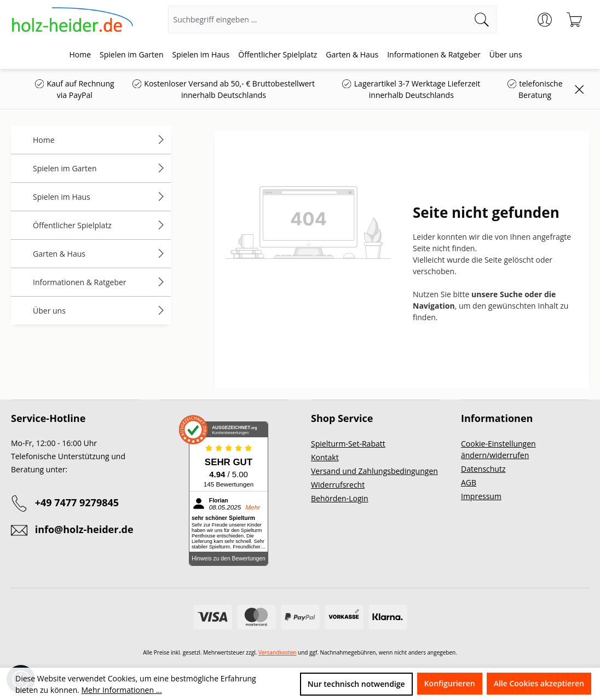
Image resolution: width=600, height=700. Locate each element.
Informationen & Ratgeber (99, 282)
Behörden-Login (340, 498)
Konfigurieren (450, 683)
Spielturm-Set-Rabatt (348, 444)
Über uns (99, 311)
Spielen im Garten (99, 168)
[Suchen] (482, 19)
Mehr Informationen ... (122, 690)
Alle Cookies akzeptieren (539, 683)
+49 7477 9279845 (77, 502)
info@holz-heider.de (84, 529)
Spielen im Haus (99, 197)
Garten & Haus (99, 254)
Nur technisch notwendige (356, 684)
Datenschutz (483, 469)
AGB (469, 482)
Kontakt (325, 457)
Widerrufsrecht (338, 485)
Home (99, 140)
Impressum (481, 496)
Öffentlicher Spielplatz (99, 225)
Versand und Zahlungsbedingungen (374, 471)
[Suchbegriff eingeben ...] (318, 19)
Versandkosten (278, 652)
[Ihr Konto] (545, 20)
